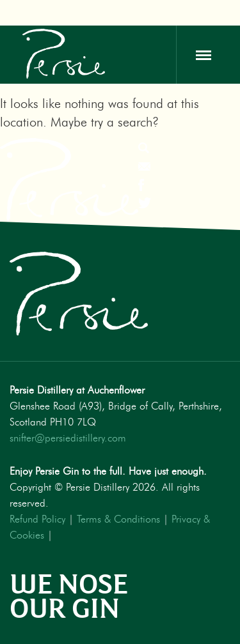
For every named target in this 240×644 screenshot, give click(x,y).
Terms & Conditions (118, 519)
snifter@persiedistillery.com (68, 438)
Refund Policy (37, 519)
